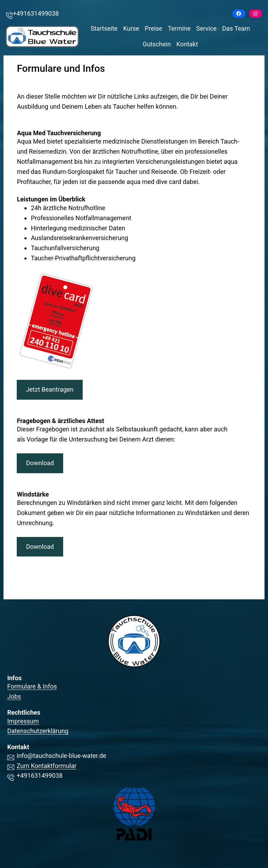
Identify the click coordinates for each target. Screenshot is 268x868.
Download (40, 463)
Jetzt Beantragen (50, 389)
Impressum (23, 721)
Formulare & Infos (32, 686)
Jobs (14, 696)
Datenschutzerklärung (38, 731)
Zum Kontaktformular (47, 766)
